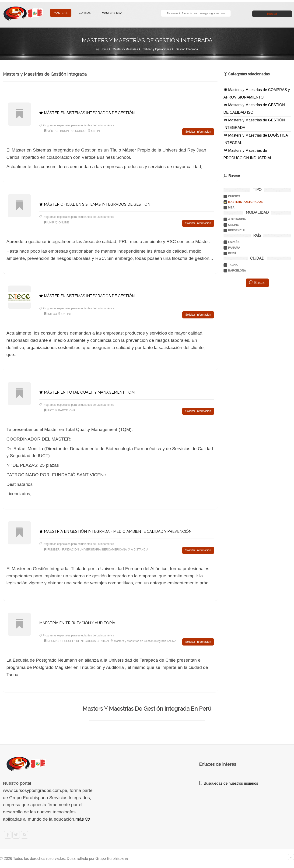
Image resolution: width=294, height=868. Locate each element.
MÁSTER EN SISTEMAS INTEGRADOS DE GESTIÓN (87, 113)
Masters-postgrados (245, 202)
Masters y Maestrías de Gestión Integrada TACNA (145, 641)
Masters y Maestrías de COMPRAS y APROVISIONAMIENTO (257, 93)
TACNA (233, 265)
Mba (231, 208)
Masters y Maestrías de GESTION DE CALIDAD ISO (254, 109)
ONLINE (233, 225)
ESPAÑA (234, 242)
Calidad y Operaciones (157, 49)
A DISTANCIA (237, 219)
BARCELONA (237, 271)
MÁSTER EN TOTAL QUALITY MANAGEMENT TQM (87, 392)
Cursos (234, 196)
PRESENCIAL (237, 230)
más (82, 819)
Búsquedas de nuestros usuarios (229, 783)
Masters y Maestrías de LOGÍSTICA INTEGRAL (256, 139)
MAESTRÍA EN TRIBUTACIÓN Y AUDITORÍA (77, 623)
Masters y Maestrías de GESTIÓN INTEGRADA (254, 124)
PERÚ (232, 253)
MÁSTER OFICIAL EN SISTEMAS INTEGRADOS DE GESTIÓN (95, 204)
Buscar (272, 14)
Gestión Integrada (187, 49)
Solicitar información (198, 132)
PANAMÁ (234, 248)
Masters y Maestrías (125, 49)
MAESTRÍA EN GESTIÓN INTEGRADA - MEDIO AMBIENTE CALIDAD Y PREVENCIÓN (115, 531)
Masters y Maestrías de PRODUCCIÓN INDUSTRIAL (248, 154)
